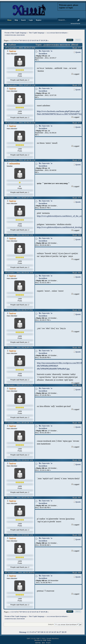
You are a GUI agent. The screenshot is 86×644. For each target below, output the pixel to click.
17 (40, 41)
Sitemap (23, 632)
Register (39, 20)
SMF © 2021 (41, 639)
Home (9, 20)
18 (42, 41)
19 (44, 41)
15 (35, 41)
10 (24, 41)
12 (28, 41)
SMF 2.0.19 (31, 639)
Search (23, 20)
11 (26, 41)
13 (31, 41)
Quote (78, 52)
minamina (15, 164)
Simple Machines (53, 639)
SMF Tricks (47, 640)
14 (33, 41)
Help (16, 20)
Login (31, 20)
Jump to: (51, 624)
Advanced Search (75, 24)
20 (46, 41)
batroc (13, 51)
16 (37, 41)
